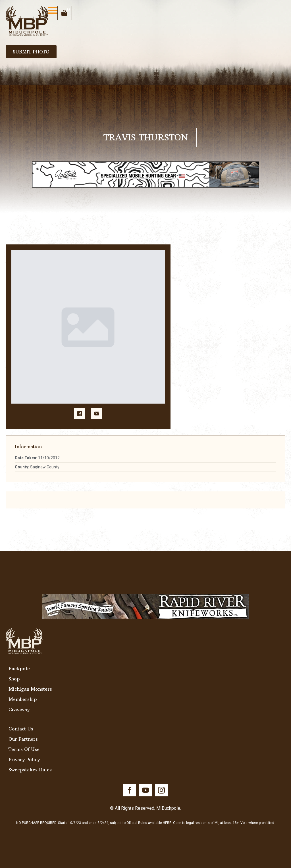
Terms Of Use (24, 749)
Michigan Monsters (30, 689)
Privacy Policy (24, 759)
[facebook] (130, 790)
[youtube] (145, 790)
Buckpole (19, 668)
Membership (23, 699)
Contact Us (21, 729)
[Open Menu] (53, 10)
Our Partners (23, 739)
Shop (14, 679)
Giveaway (19, 709)
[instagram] (161, 790)
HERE (167, 823)
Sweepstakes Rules (30, 770)
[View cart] (65, 13)
